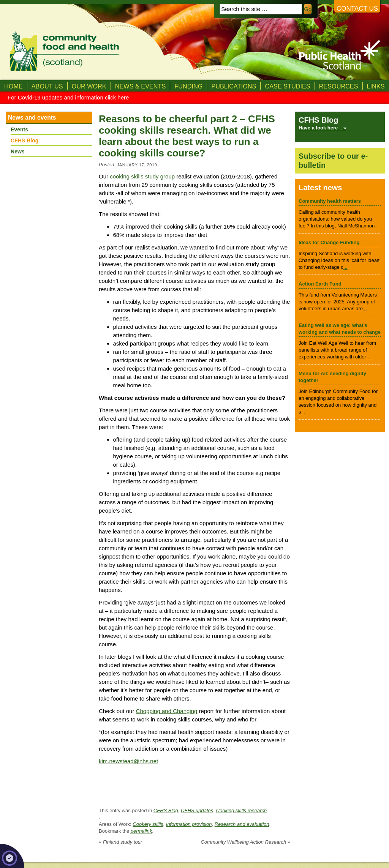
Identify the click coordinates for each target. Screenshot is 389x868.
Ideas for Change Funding (329, 242)
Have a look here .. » (322, 128)
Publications (234, 86)
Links (376, 86)
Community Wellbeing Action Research (245, 842)
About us (47, 86)
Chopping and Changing (167, 711)
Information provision (189, 824)
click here (117, 97)
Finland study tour (120, 842)
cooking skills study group (142, 176)
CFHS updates (197, 810)
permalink (141, 831)
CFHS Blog (166, 810)
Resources (339, 86)
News (18, 152)
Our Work (89, 86)
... (377, 226)
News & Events (141, 86)
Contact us (357, 9)
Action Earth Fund (320, 284)
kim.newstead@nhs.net (128, 761)
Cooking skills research (242, 810)
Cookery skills (148, 824)
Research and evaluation (242, 824)
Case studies (287, 86)
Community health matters (330, 201)
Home (13, 86)
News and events (32, 118)
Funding (188, 86)
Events (19, 129)
